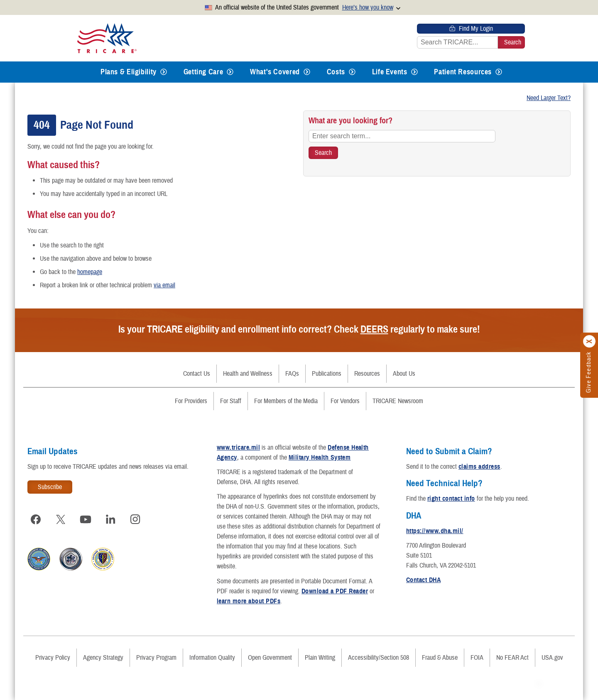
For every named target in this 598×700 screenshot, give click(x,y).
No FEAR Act (512, 658)
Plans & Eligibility (129, 72)
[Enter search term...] (402, 136)
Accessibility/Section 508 (379, 658)
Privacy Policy (53, 658)
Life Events (390, 72)
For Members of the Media (286, 401)
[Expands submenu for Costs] (352, 72)
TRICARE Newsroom (398, 401)
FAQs (292, 374)
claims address (479, 467)
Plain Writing (320, 658)
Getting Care (203, 72)
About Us (404, 374)
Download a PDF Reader (335, 591)
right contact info (451, 499)
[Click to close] (590, 341)
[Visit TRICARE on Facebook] (36, 519)
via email (164, 285)
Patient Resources (463, 72)
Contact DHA (423, 580)
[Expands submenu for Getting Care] (230, 72)
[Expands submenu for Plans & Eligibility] (164, 72)
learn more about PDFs (249, 601)
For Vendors (345, 401)
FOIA (477, 658)
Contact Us (197, 374)
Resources (367, 374)
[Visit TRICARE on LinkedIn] (110, 519)
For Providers (191, 401)
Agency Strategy (103, 658)
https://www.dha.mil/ (435, 531)
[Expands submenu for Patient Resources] (499, 72)
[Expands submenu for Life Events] (414, 72)
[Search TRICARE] (323, 153)
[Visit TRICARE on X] (61, 519)
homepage (90, 272)
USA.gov (552, 658)
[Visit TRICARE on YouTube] (86, 519)
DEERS (374, 329)
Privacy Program (156, 658)
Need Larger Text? (549, 98)
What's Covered (275, 72)
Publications (327, 374)
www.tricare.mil (238, 448)
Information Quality (212, 658)
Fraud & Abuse (440, 658)
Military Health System (320, 458)
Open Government (270, 658)
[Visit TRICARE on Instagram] (135, 519)
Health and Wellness (248, 374)
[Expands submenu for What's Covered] (307, 72)
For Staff (231, 401)
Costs (336, 72)
